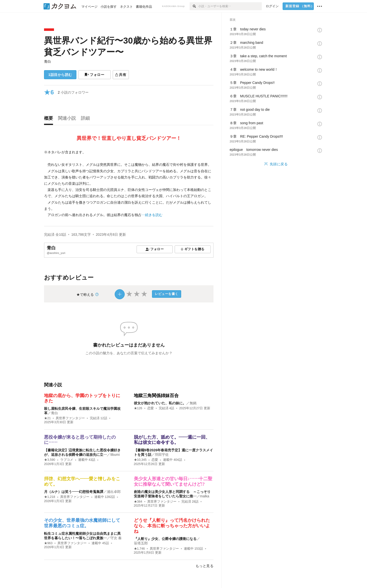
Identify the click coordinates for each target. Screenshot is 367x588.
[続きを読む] (129, 184)
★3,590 (50, 460)
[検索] (194, 6)
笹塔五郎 (141, 543)
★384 (138, 502)
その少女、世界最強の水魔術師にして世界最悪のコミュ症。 (82, 523)
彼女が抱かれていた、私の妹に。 (160, 403)
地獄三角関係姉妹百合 (156, 396)
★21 (47, 418)
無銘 (193, 403)
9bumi (115, 455)
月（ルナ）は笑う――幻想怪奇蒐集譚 (74, 492)
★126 (138, 408)
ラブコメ (67, 460)
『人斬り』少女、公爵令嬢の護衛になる (165, 539)
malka (205, 496)
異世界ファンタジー (70, 418)
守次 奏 (116, 538)
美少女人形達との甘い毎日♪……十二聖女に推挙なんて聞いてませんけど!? (173, 481)
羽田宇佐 (162, 455)
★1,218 (50, 497)
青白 (48, 61)
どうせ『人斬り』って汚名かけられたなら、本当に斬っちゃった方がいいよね (172, 526)
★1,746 (139, 549)
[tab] (50, 119)
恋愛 (151, 408)
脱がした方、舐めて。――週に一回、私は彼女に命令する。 (172, 440)
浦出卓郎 (114, 492)
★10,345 (140, 460)
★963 (48, 543)
